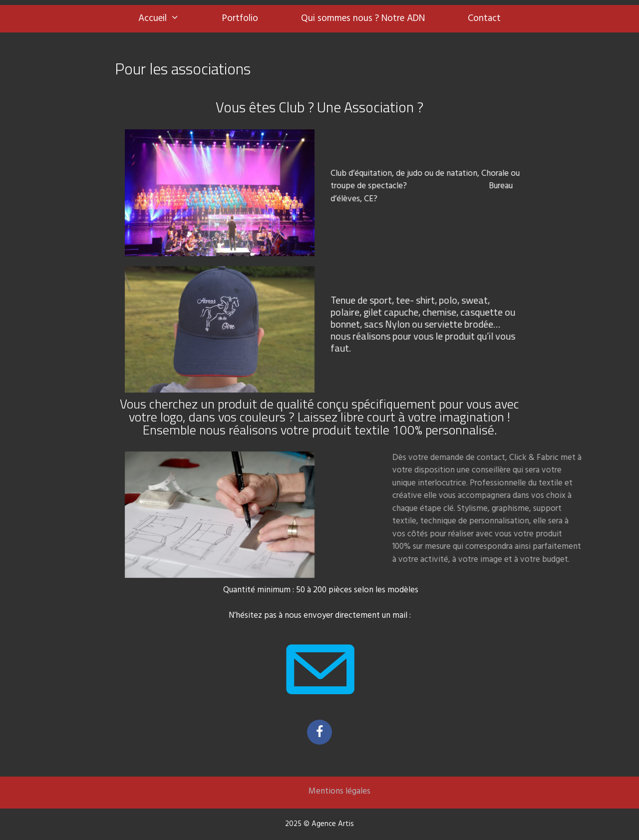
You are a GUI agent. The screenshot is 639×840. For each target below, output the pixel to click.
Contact (484, 18)
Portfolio (240, 18)
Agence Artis (333, 824)
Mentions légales (339, 791)
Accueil (169, 19)
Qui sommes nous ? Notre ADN (363, 18)
